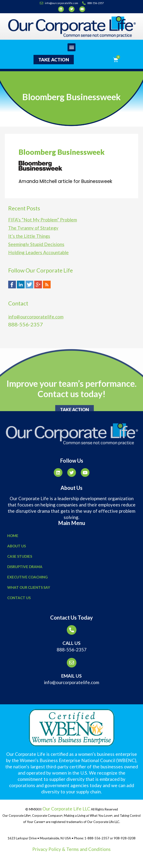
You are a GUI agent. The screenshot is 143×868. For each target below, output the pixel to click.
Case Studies (20, 556)
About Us (17, 546)
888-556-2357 (72, 650)
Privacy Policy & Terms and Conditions (71, 849)
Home (13, 536)
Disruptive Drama (25, 567)
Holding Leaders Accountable (38, 252)
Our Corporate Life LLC (66, 809)
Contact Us (19, 598)
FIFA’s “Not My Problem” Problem (43, 220)
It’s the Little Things (29, 236)
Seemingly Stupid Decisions (36, 244)
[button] (71, 47)
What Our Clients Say (29, 587)
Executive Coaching (27, 577)
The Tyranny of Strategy (33, 228)
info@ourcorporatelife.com (36, 317)
